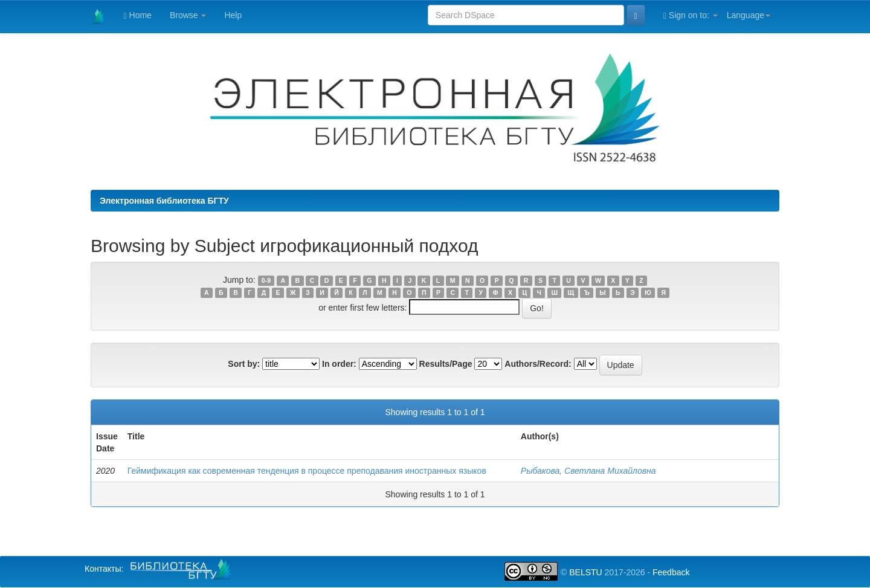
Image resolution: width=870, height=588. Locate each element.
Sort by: (244, 364)
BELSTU (585, 572)
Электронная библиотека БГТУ (164, 201)
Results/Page (446, 364)
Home (138, 15)
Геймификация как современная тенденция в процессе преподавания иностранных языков (307, 471)
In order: (339, 364)
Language (749, 15)
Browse (188, 15)
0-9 (266, 280)
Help (233, 15)
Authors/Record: (538, 364)
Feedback (671, 572)
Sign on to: (691, 15)
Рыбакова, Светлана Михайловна (588, 471)
